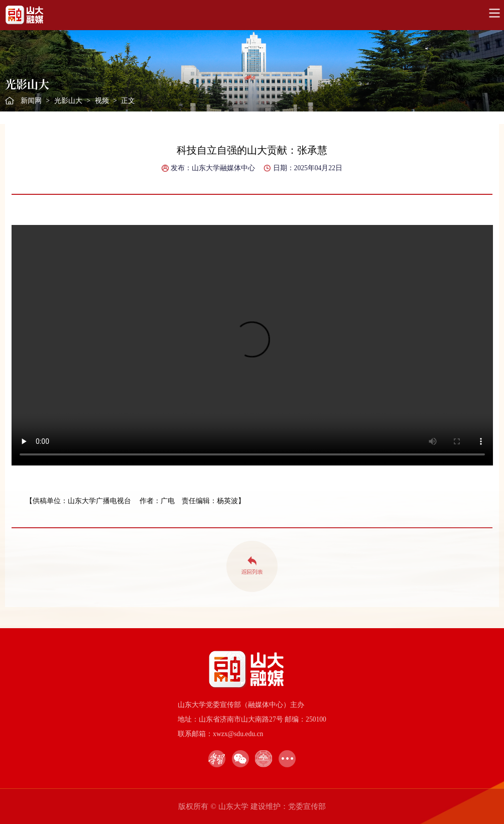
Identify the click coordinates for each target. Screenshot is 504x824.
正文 (128, 101)
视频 (102, 101)
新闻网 (31, 101)
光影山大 (68, 101)
